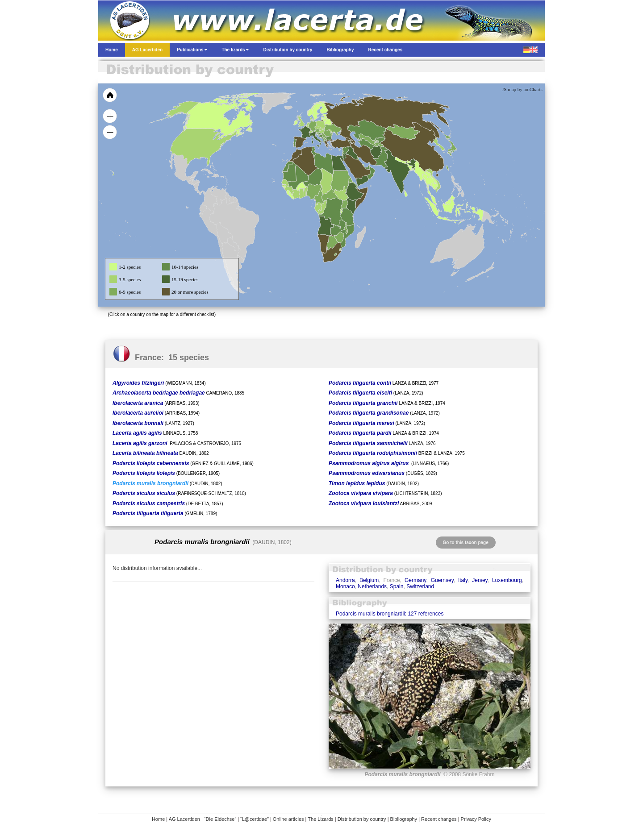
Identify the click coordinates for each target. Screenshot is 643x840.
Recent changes (439, 819)
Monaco (345, 586)
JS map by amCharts (522, 89)
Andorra (345, 580)
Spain (397, 586)
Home (158, 819)
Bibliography (404, 819)
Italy (463, 580)
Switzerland (420, 586)
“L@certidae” (255, 819)
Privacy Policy (476, 819)
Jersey (480, 580)
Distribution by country (362, 819)
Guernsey (442, 580)
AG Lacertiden (184, 819)
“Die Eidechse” (220, 819)
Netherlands (372, 586)
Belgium (369, 580)
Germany (415, 580)
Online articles (288, 819)
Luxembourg (507, 580)
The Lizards (320, 819)
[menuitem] (367, 167)
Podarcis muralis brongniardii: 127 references (390, 614)
